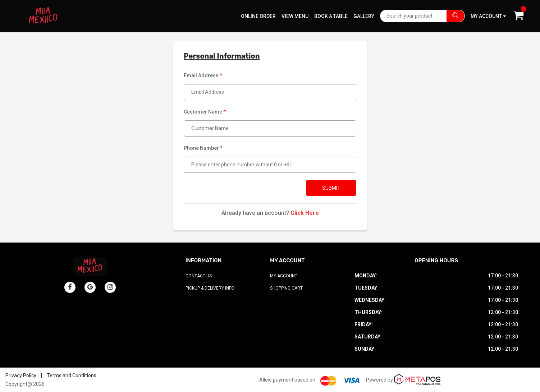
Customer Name (205, 112)
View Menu (295, 16)
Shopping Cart (286, 288)
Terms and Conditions (72, 375)
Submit (331, 188)
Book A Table (331, 16)
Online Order (258, 16)
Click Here (305, 213)
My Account (284, 276)
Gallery (364, 16)
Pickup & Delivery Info (210, 288)
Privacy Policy (21, 375)
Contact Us (199, 276)
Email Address (203, 75)
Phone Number (203, 148)
